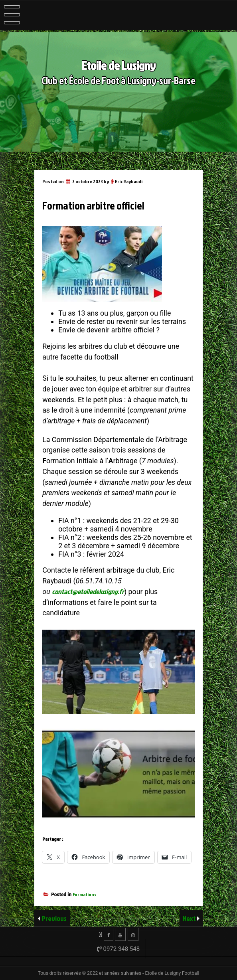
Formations (85, 894)
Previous (54, 918)
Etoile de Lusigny (119, 65)
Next (190, 918)
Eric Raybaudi (129, 181)
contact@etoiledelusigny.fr (88, 592)
